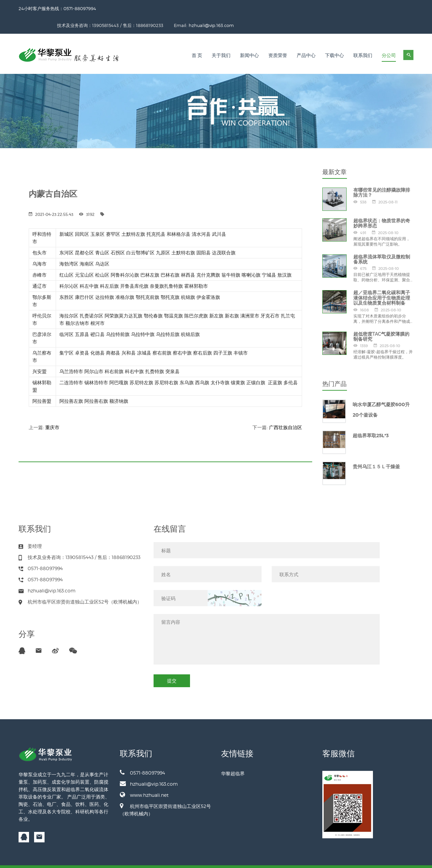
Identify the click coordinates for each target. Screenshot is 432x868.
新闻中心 (249, 39)
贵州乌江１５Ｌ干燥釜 (376, 450)
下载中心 (334, 39)
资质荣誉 (278, 39)
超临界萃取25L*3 (371, 419)
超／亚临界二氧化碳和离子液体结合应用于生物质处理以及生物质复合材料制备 (382, 281)
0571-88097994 (142, 756)
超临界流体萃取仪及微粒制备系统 (382, 242)
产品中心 (306, 39)
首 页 (197, 39)
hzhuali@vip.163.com (391, 8)
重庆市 (52, 411)
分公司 (389, 39)
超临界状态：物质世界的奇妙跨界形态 (382, 206)
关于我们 (221, 39)
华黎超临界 (233, 757)
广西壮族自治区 (286, 411)
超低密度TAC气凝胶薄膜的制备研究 (381, 320)
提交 (172, 664)
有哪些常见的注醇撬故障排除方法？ (382, 176)
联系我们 (363, 39)
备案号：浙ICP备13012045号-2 (385, 858)
